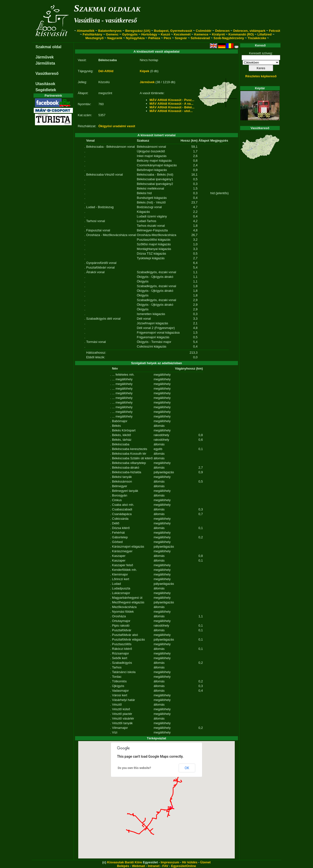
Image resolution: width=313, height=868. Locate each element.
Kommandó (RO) (241, 34)
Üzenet (206, 862)
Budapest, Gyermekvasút (173, 31)
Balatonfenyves (110, 31)
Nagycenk (115, 38)
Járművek (45, 57)
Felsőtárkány (92, 34)
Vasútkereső (47, 73)
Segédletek (46, 90)
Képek (145, 71)
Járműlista (45, 63)
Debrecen (222, 31)
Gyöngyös (130, 34)
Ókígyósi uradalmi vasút (117, 126)
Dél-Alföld (106, 71)
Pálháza (154, 38)
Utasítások (45, 84)
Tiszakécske (257, 38)
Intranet (154, 866)
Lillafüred (264, 34)
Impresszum (170, 862)
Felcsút (275, 31)
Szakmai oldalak (107, 8)
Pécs (167, 38)
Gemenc (112, 34)
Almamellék (86, 31)
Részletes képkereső (261, 76)
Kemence (201, 34)
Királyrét (218, 34)
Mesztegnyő (94, 38)
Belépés (123, 866)
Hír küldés (190, 862)
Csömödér (204, 31)
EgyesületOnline (184, 866)
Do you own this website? (134, 768)
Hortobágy (149, 34)
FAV (165, 866)
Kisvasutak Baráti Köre (124, 862)
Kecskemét (182, 34)
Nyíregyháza (135, 38)
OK (187, 768)
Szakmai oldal (48, 47)
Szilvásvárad (200, 38)
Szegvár (181, 38)
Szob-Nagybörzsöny (229, 38)
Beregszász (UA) (138, 31)
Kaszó (165, 34)
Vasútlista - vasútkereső (105, 20)
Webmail (139, 866)
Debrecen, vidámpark (249, 31)
